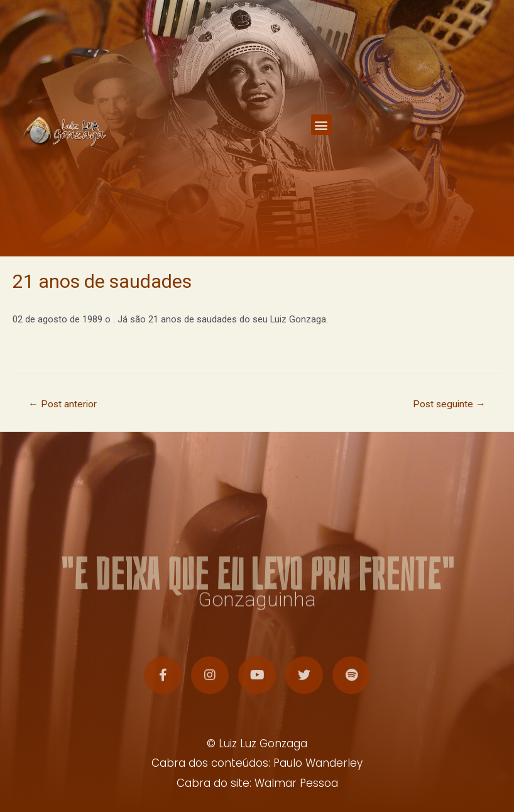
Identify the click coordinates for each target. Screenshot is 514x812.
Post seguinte (449, 404)
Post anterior (63, 404)
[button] (321, 124)
